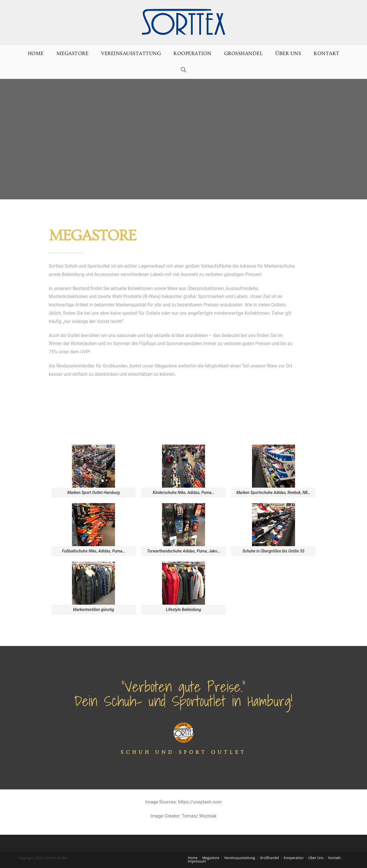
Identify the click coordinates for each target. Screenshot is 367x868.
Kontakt (334, 858)
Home (193, 858)
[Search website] (184, 70)
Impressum (197, 861)
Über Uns (316, 858)
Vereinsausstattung (240, 858)
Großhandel (269, 858)
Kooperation (294, 858)
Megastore (211, 858)
